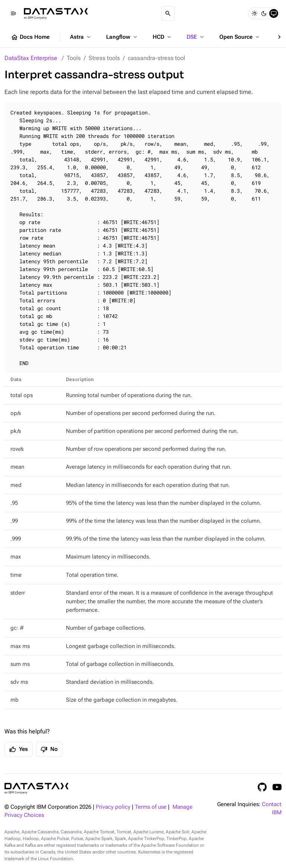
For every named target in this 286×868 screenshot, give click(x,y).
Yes (19, 749)
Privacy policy (113, 807)
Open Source (240, 37)
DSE (196, 37)
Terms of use (151, 807)
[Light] (254, 13)
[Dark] (264, 13)
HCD (163, 37)
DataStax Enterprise (31, 58)
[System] (274, 13)
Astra (81, 37)
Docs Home (30, 37)
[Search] (168, 13)
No (49, 749)
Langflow (122, 37)
